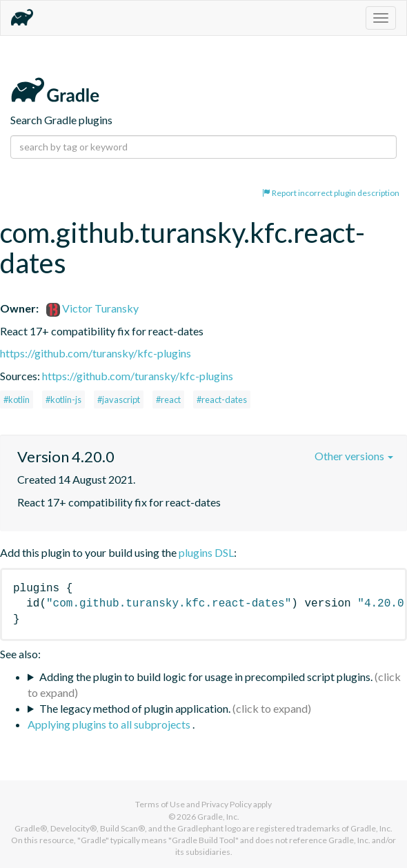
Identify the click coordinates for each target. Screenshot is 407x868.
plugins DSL (206, 552)
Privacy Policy (227, 804)
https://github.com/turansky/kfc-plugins (96, 353)
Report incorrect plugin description (331, 193)
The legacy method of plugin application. (135, 708)
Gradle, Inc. (218, 817)
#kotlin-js (63, 400)
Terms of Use (160, 804)
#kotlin (17, 400)
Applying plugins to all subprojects (110, 724)
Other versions (354, 456)
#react (168, 400)
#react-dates (222, 400)
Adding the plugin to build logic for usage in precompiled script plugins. (206, 677)
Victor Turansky (92, 308)
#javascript (119, 400)
